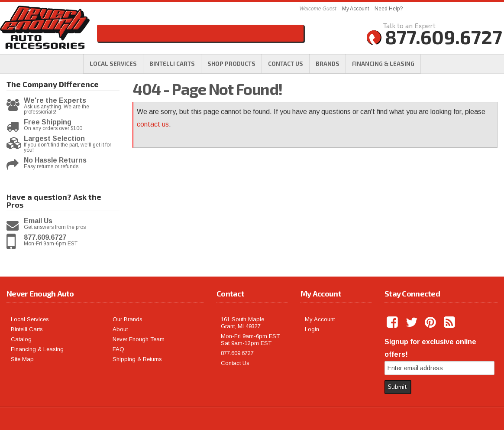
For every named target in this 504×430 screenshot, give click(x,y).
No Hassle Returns (55, 160)
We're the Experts (55, 101)
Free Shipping (48, 122)
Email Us (38, 221)
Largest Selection (54, 139)
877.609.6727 (45, 238)
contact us (153, 124)
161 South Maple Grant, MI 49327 (242, 323)
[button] (231, 64)
